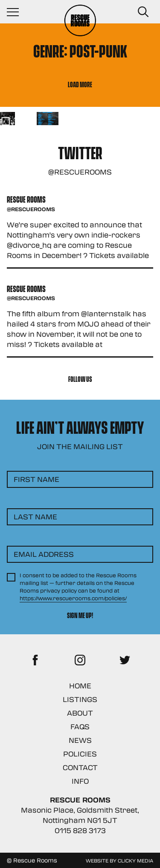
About (80, 713)
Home (80, 686)
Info (80, 781)
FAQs (80, 726)
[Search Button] (143, 12)
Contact (80, 767)
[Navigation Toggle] (17, 12)
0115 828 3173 (80, 830)
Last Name (35, 517)
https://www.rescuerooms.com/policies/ (73, 598)
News (80, 740)
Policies (80, 754)
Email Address (44, 554)
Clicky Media (135, 860)
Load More (80, 84)
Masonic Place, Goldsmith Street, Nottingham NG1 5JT (80, 815)
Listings (80, 699)
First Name (36, 479)
